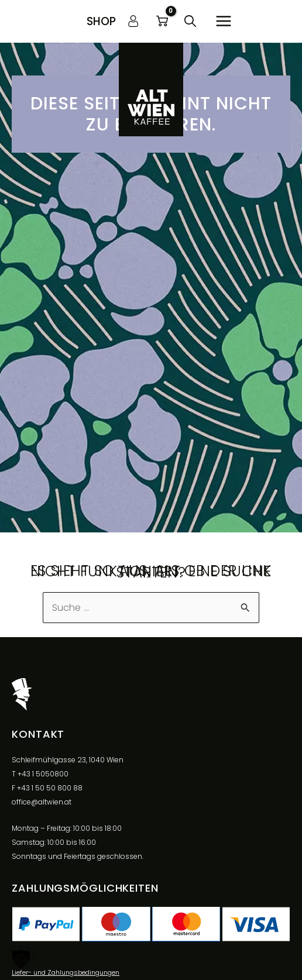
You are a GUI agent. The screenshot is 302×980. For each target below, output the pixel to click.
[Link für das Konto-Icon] (133, 21)
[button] (101, 21)
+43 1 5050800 (43, 774)
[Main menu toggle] (223, 21)
